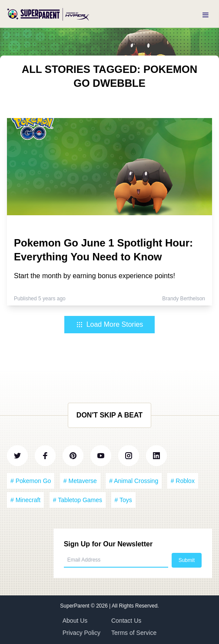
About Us (75, 621)
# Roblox (183, 481)
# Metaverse (80, 481)
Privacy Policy (81, 633)
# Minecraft (25, 500)
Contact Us (126, 621)
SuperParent (75, 606)
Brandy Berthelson (184, 299)
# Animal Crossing (134, 481)
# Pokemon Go (31, 481)
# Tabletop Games (78, 500)
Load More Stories (110, 324)
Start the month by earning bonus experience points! (95, 276)
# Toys (123, 500)
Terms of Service (134, 633)
